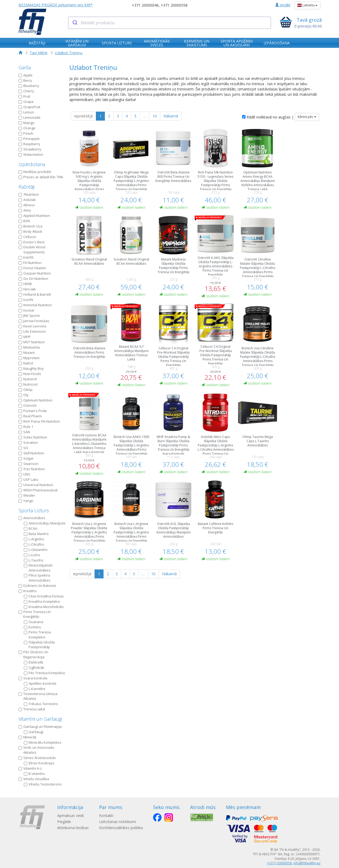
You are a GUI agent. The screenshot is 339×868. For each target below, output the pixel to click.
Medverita (29, 347)
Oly (24, 395)
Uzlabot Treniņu (69, 53)
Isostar (26, 310)
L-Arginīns (34, 539)
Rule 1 (26, 427)
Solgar (26, 458)
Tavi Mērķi (39, 53)
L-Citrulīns (34, 544)
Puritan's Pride (33, 411)
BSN (24, 221)
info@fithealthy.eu (307, 863)
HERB (25, 284)
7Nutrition (29, 194)
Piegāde (64, 822)
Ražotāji (26, 187)
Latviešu (307, 5)
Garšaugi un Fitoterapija (40, 727)
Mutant (27, 353)
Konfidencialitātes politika (123, 828)
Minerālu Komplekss (43, 742)
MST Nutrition (32, 342)
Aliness (27, 205)
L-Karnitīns (35, 689)
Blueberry (29, 86)
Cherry (26, 91)
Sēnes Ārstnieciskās (37, 758)
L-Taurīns (34, 560)
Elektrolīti (34, 662)
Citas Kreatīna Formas (44, 596)
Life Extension (32, 331)
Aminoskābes (32, 518)
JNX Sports (29, 316)
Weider (27, 495)
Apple (26, 75)
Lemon (26, 112)
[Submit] (75, 23)
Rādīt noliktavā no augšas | (268, 117)
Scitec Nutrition (33, 437)
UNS (24, 474)
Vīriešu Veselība (34, 779)
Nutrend (28, 379)
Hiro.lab (27, 289)
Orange (27, 128)
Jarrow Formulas (34, 321)
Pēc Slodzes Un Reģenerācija (33, 654)
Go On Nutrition (33, 278)
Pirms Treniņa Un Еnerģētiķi (35, 614)
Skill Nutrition (31, 453)
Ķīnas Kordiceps (39, 763)
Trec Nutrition (32, 469)
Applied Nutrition (34, 216)
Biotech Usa (30, 226)
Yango (26, 501)
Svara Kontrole (33, 678)
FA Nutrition (30, 263)
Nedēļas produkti (35, 172)
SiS (23, 448)
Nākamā (171, 116)
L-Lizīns (32, 555)
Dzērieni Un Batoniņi (37, 586)
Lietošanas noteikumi (120, 822)
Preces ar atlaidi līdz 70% (41, 177)
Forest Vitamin (32, 268)
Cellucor (27, 237)
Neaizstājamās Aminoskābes (38, 568)
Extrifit (26, 257)
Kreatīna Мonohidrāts (44, 607)
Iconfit (26, 300)
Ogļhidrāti (34, 668)
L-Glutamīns (36, 550)
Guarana (34, 622)
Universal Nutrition (36, 485)
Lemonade (30, 117)
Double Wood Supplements (32, 250)
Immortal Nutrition (35, 305)
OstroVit (27, 405)
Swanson (28, 464)
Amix (25, 210)
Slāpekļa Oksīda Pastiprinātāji (39, 645)
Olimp (26, 390)
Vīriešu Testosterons (43, 784)
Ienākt (283, 5)
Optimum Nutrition (35, 400)
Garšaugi (34, 732)
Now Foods (30, 374)
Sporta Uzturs (34, 510)
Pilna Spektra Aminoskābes (37, 578)
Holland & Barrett (35, 294)
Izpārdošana (32, 164)
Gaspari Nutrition (35, 273)
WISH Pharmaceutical (38, 490)
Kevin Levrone (32, 326)
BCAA (30, 528)
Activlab (27, 200)
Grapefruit (29, 107)
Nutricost (28, 384)
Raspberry (29, 144)
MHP (25, 337)
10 (155, 116)
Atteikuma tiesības (73, 828)
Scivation (28, 442)
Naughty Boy (31, 368)
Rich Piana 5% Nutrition (39, 421)
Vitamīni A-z (30, 768)
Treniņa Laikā (32, 709)
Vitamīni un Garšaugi (40, 719)
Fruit (24, 96)
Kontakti (109, 816)
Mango (26, 123)
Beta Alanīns (36, 534)
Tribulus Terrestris (41, 704)
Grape (26, 102)
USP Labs (28, 479)
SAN (24, 432)
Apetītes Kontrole (40, 683)
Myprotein (29, 358)
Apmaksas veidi (70, 816)
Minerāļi (27, 737)
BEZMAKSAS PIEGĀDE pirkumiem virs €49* (56, 5)
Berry (25, 80)
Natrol (26, 363)
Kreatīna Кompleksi (42, 601)
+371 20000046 (145, 5)
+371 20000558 (174, 5)
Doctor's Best (32, 242)
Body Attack (30, 231)
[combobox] (170, 23)
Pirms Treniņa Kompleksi (37, 635)
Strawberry (30, 149)
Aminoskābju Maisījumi (45, 523)
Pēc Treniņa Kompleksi (44, 673)
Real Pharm (30, 416)
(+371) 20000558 (279, 863)
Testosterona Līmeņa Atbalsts (38, 696)
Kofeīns (32, 627)
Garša (25, 67)
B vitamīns (34, 774)
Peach (26, 133)
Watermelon (31, 154)
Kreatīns (28, 591)
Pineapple (29, 139)
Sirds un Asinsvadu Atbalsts (36, 750)
